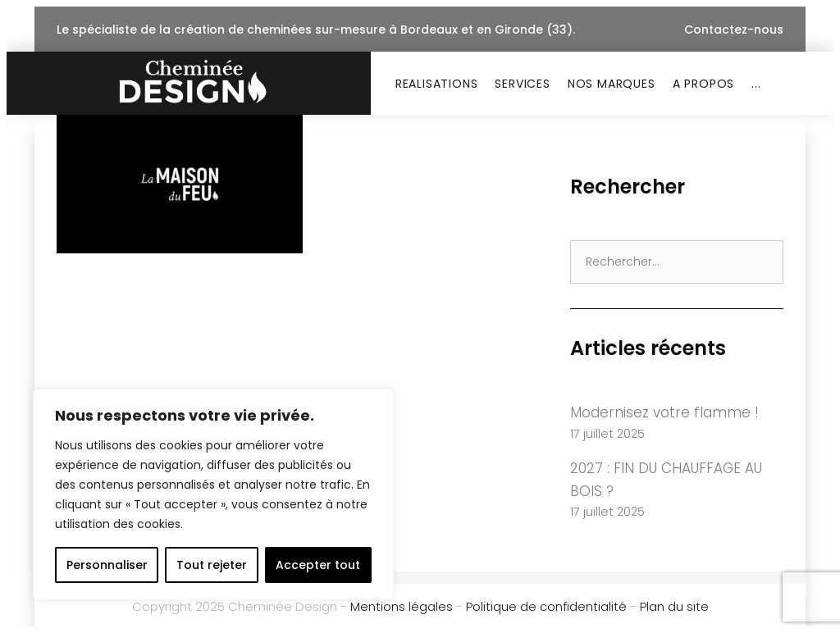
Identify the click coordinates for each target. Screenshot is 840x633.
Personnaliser (107, 565)
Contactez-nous (734, 30)
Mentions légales (402, 606)
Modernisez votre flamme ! (664, 412)
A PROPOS (703, 84)
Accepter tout (318, 565)
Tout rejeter (212, 565)
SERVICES (522, 84)
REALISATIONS (437, 84)
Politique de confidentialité (546, 606)
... (756, 84)
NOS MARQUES (612, 84)
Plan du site (674, 606)
